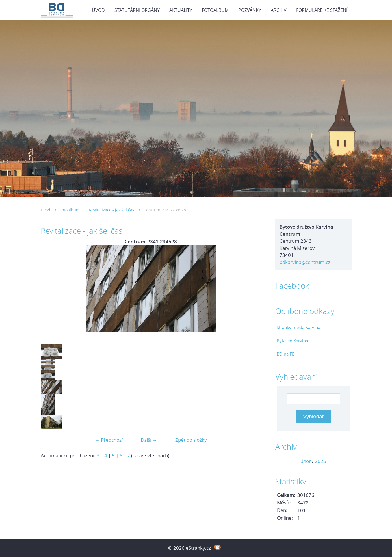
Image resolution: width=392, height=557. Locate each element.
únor (306, 461)
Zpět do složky (191, 440)
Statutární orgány (137, 10)
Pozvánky (250, 10)
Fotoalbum (215, 10)
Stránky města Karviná (298, 327)
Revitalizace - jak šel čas (112, 210)
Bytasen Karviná (292, 341)
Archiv (279, 10)
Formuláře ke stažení (322, 10)
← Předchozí (109, 440)
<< (283, 461)
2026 (320, 461)
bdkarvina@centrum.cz (305, 262)
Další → (149, 440)
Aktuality (181, 10)
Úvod (98, 10)
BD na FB (286, 354)
